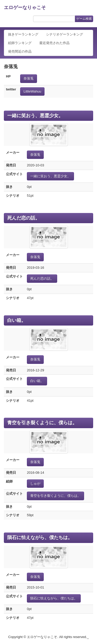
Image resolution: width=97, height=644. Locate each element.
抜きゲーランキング (23, 34)
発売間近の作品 (20, 51)
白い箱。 (17, 320)
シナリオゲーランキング (65, 34)
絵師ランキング (20, 43)
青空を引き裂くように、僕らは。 (42, 423)
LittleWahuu (32, 91)
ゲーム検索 (84, 19)
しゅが (35, 483)
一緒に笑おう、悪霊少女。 (35, 116)
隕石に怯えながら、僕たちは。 (40, 537)
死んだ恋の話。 (24, 218)
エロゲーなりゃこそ (25, 8)
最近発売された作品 (54, 43)
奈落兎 (29, 78)
